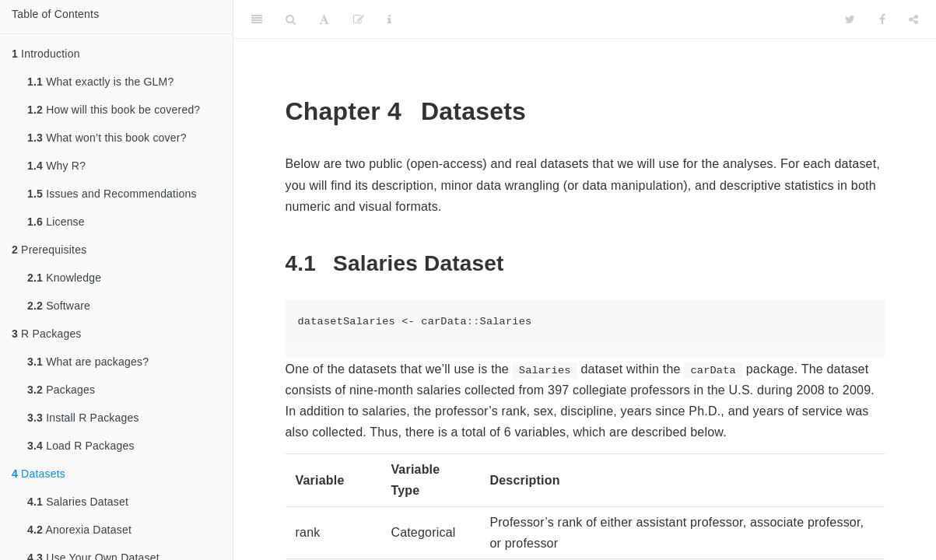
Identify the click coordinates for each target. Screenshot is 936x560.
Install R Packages (83, 418)
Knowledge (64, 278)
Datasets (39, 474)
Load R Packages (81, 446)
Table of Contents (55, 14)
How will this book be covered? (114, 110)
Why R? (56, 166)
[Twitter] (850, 19)
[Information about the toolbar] (389, 19)
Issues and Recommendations (112, 194)
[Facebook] (882, 19)
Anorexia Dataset (79, 530)
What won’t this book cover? (107, 138)
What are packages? (88, 362)
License (56, 222)
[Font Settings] (324, 19)
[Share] (913, 19)
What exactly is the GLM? (100, 82)
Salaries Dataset (78, 502)
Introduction (46, 54)
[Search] (291, 19)
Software (59, 306)
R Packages (47, 334)
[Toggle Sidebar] (257, 19)
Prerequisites (49, 250)
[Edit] (359, 19)
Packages (61, 390)
